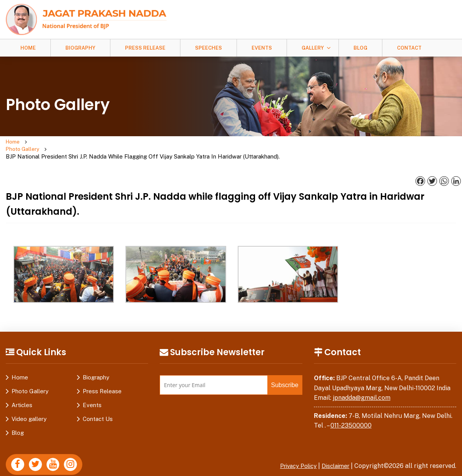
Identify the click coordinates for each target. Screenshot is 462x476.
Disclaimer (334, 452)
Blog (360, 48)
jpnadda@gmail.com (362, 383)
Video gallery (29, 405)
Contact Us (98, 405)
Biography (80, 48)
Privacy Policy (293, 452)
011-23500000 (351, 411)
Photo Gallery (52, 142)
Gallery (313, 48)
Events (262, 48)
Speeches (208, 48)
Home (28, 48)
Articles (22, 391)
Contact (409, 48)
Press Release (145, 48)
